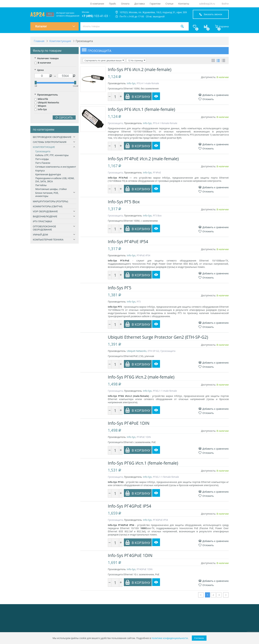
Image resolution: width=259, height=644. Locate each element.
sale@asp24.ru (207, 4)
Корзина (222, 26)
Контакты (184, 4)
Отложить (206, 99)
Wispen (40, 106)
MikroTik (41, 99)
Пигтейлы (41, 185)
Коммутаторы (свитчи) (48, 206)
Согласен (199, 638)
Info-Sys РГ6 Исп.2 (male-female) (140, 69)
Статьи (169, 4)
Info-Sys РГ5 (120, 288)
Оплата (125, 4)
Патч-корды (42, 159)
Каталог (55, 26)
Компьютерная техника (48, 240)
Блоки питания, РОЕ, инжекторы (47, 194)
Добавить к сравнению (214, 95)
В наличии (43, 63)
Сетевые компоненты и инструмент (56, 167)
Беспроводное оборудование (52, 137)
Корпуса (40, 171)
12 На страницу (137, 60)
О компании (97, 4)
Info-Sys (41, 109)
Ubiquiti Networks (47, 102)
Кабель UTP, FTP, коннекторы (52, 155)
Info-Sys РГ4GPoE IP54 (129, 506)
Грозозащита (43, 151)
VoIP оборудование (45, 211)
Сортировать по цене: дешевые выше (104, 60)
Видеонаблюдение (45, 216)
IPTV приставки (42, 221)
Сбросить (64, 118)
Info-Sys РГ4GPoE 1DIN (130, 555)
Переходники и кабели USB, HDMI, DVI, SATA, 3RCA (55, 180)
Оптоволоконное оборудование (44, 228)
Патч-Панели (43, 163)
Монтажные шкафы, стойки (51, 189)
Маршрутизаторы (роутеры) (50, 201)
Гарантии (155, 4)
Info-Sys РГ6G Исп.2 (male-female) (141, 377)
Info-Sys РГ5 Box (124, 202)
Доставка (139, 4)
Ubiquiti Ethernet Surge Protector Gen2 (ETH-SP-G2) (158, 337)
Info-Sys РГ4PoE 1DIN (129, 423)
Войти (225, 4)
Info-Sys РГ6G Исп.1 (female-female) (143, 463)
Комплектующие (44, 147)
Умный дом (40, 235)
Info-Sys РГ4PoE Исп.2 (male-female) (143, 159)
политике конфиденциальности (170, 638)
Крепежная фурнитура (48, 174)
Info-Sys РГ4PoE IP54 (128, 241)
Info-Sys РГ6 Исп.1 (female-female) (141, 109)
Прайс (112, 4)
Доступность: (208, 77)
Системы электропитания (50, 142)
